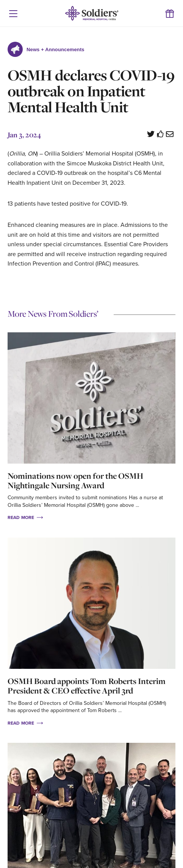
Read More (25, 517)
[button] (13, 13)
